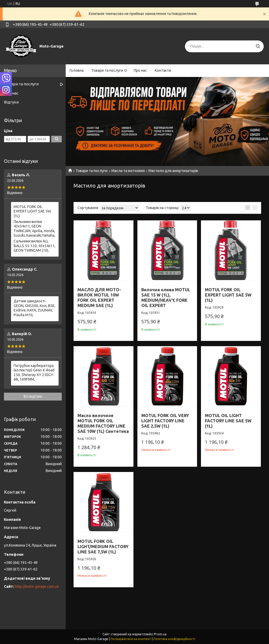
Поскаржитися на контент (131, 639)
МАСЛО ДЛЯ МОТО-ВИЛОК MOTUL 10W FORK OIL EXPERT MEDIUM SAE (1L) (99, 298)
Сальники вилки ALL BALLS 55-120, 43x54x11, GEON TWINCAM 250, (35, 246)
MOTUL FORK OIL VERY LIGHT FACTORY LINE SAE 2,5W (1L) (165, 421)
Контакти (163, 70)
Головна (77, 70)
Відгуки (11, 102)
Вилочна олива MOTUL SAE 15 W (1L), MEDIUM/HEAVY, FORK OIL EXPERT (166, 298)
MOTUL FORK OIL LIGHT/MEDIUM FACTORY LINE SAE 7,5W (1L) (103, 547)
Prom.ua (160, 634)
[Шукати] (258, 46)
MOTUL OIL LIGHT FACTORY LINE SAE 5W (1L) (228, 421)
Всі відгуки (33, 396)
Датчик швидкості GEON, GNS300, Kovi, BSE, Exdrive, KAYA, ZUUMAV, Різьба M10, (35, 308)
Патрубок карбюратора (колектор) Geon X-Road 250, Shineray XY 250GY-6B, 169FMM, (34, 373)
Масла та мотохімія (128, 171)
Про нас (140, 70)
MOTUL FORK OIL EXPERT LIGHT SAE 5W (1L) (228, 295)
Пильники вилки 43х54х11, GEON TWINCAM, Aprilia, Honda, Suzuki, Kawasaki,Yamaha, (34, 229)
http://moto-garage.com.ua (37, 586)
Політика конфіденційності (174, 639)
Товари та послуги (107, 70)
